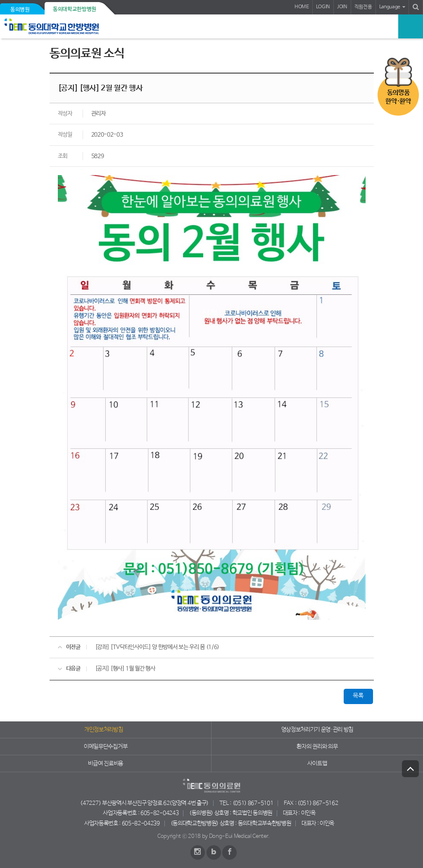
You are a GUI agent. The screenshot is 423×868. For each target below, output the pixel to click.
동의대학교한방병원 (75, 9)
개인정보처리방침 (103, 730)
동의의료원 (63, 26)
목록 (358, 696)
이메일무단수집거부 (106, 747)
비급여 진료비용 (105, 764)
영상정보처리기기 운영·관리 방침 (317, 730)
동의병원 (20, 10)
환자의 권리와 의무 (317, 747)
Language (390, 7)
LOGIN (323, 7)
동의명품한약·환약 (398, 97)
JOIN (342, 7)
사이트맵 (317, 764)
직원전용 (363, 7)
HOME (302, 7)
